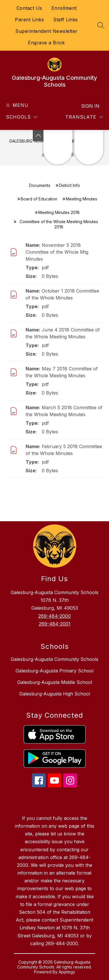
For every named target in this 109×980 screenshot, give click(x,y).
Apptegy (67, 972)
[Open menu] (17, 105)
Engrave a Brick (46, 43)
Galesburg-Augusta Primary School (54, 671)
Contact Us (29, 8)
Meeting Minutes (82, 199)
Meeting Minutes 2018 (59, 212)
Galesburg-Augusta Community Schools (54, 659)
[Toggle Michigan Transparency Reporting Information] (38, 135)
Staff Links (66, 20)
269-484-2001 (55, 624)
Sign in (90, 106)
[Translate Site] (84, 117)
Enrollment (64, 8)
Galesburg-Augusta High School (55, 694)
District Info (69, 185)
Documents (40, 185)
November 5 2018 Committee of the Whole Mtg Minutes (57, 252)
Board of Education (39, 199)
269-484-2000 (54, 616)
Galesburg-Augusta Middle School (55, 682)
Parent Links (29, 20)
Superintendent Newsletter (46, 31)
